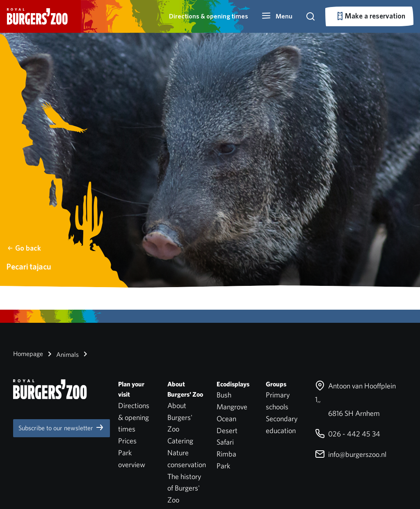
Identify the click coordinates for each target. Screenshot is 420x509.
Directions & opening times (209, 16)
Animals (62, 354)
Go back (24, 248)
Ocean (226, 419)
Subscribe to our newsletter (62, 427)
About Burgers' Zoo (180, 417)
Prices (127, 441)
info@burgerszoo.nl (351, 454)
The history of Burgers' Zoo (184, 488)
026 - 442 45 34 (348, 434)
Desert (227, 430)
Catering (180, 441)
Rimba (226, 454)
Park (223, 466)
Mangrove (232, 407)
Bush (224, 395)
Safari (225, 442)
